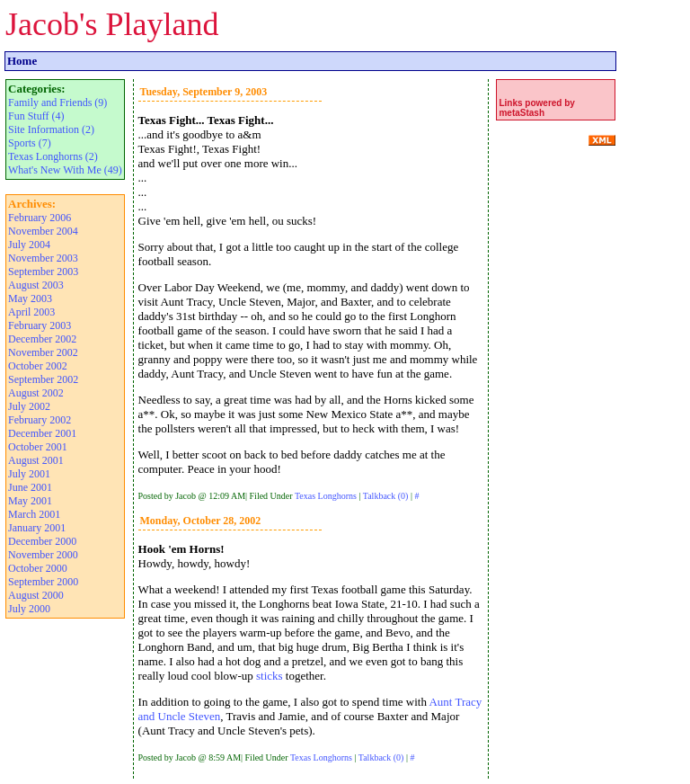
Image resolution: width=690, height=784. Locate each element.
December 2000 (42, 541)
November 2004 (43, 231)
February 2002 (40, 420)
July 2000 (29, 609)
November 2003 (43, 258)
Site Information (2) (51, 129)
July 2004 (29, 245)
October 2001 (38, 447)
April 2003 (31, 312)
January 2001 (37, 528)
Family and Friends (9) (57, 102)
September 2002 (43, 379)
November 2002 (43, 352)
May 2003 (30, 298)
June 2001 (30, 487)
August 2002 (36, 393)
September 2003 (43, 272)
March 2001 (34, 514)
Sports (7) (30, 143)
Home (22, 61)
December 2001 (42, 433)
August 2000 (36, 595)
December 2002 (42, 339)
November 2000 (43, 555)
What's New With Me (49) (65, 170)
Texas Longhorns (326, 496)
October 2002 (38, 366)
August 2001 (36, 460)
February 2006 (40, 218)
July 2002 (29, 406)
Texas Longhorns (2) (53, 156)
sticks (270, 676)
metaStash (522, 113)
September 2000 (43, 582)
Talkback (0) (386, 496)
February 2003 (40, 325)
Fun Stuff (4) (36, 116)
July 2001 (29, 474)
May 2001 (30, 501)
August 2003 (36, 285)
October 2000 (38, 568)
